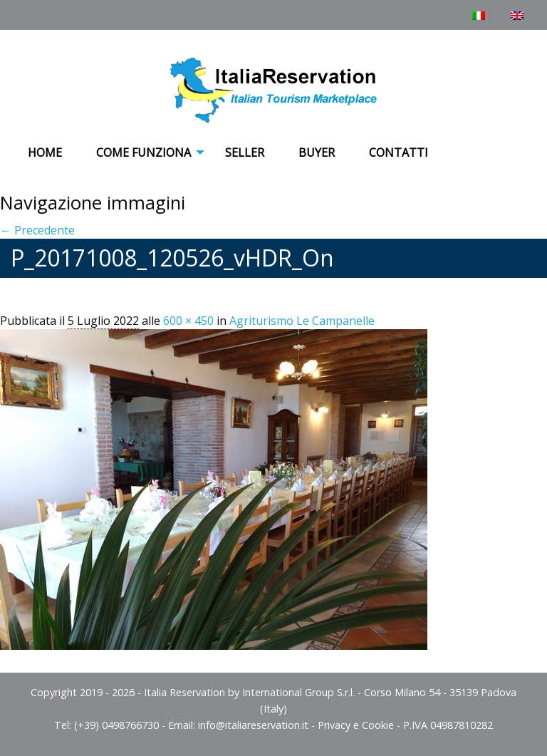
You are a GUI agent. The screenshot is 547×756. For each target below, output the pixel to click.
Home (45, 152)
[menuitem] (45, 153)
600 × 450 (188, 321)
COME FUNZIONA (144, 152)
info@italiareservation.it (253, 725)
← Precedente (37, 230)
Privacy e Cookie (356, 725)
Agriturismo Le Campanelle (302, 321)
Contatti (398, 152)
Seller (245, 152)
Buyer (317, 152)
